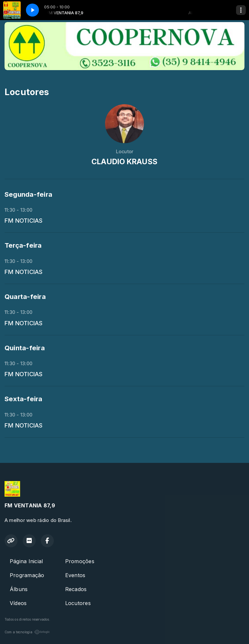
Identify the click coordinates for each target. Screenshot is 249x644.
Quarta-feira (25, 297)
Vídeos (18, 603)
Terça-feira (23, 245)
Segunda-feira (28, 194)
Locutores (78, 603)
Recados (76, 589)
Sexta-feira (24, 399)
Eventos (75, 575)
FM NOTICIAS (24, 220)
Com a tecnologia (27, 632)
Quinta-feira (25, 348)
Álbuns (19, 589)
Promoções (80, 561)
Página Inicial (26, 561)
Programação (27, 575)
